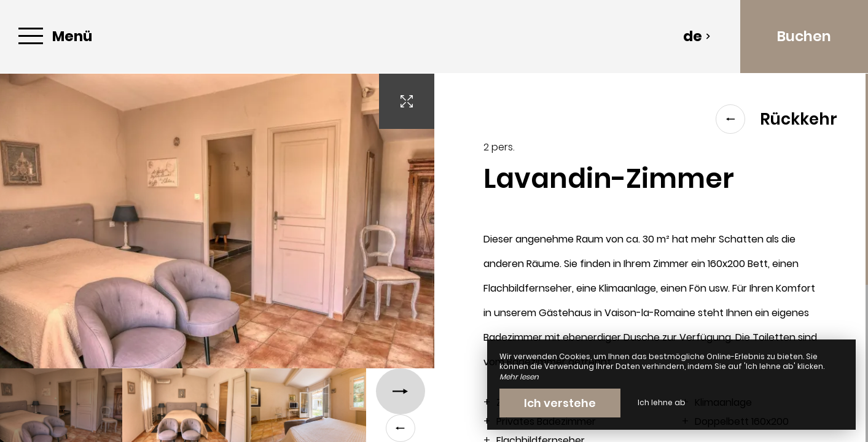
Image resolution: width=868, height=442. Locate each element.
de (697, 36)
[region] (651, 258)
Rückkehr (776, 119)
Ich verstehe (560, 403)
